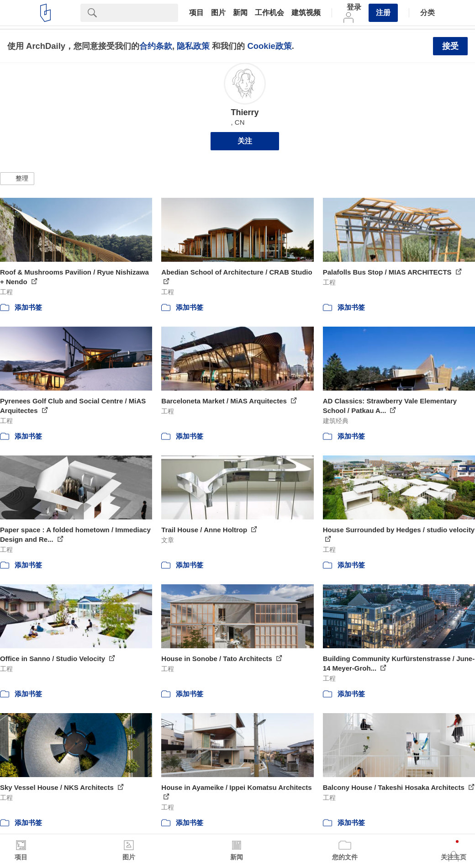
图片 (218, 13)
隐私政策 (193, 46)
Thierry (245, 112)
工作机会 (269, 13)
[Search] (141, 13)
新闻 (240, 13)
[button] (17, 179)
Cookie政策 (269, 46)
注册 (383, 13)
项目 (196, 13)
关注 (245, 141)
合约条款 (156, 46)
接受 (450, 46)
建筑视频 (306, 13)
